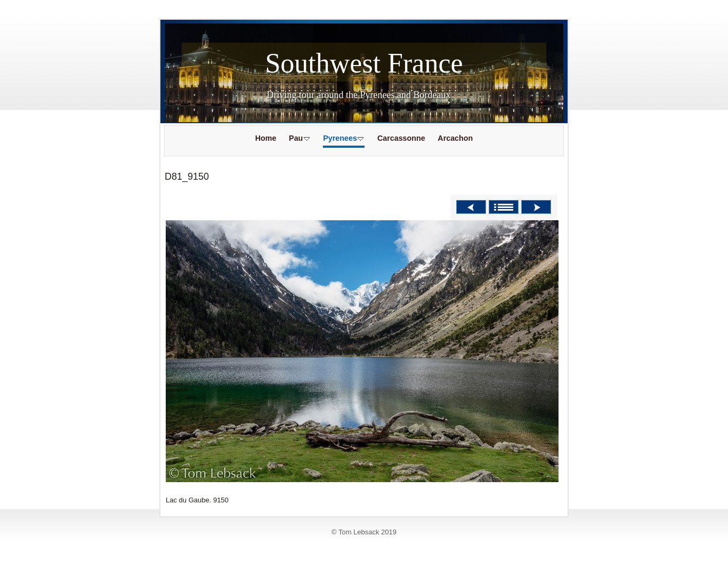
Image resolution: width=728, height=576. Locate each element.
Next (536, 207)
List (504, 207)
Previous (471, 207)
